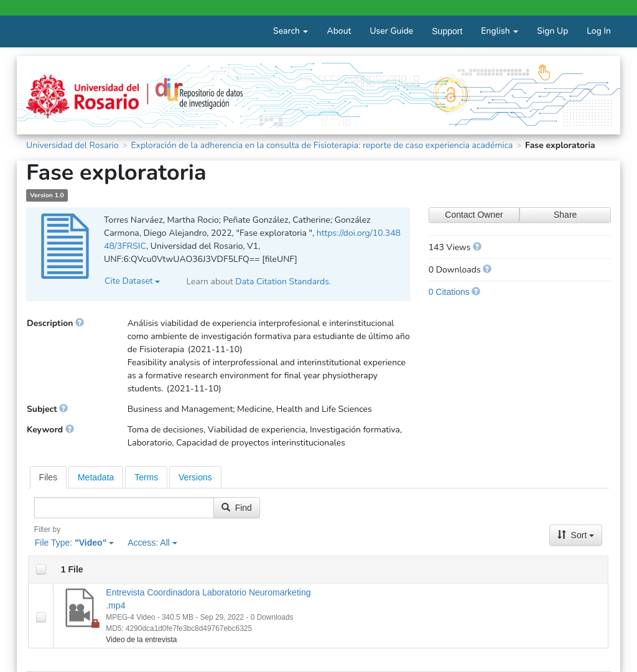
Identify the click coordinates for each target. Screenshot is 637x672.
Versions (195, 477)
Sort (576, 535)
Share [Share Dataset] (565, 215)
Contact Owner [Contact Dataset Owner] (474, 215)
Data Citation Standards (282, 282)
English (500, 31)
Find (237, 508)
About (339, 31)
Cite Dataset (132, 281)
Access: (152, 543)
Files (49, 477)
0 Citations (449, 292)
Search (291, 31)
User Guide (391, 31)
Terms (146, 477)
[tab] (49, 477)
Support (447, 31)
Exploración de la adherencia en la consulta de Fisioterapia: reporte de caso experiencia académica (322, 145)
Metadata (96, 477)
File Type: (74, 543)
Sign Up (552, 31)
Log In (599, 31)
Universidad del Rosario (72, 145)
